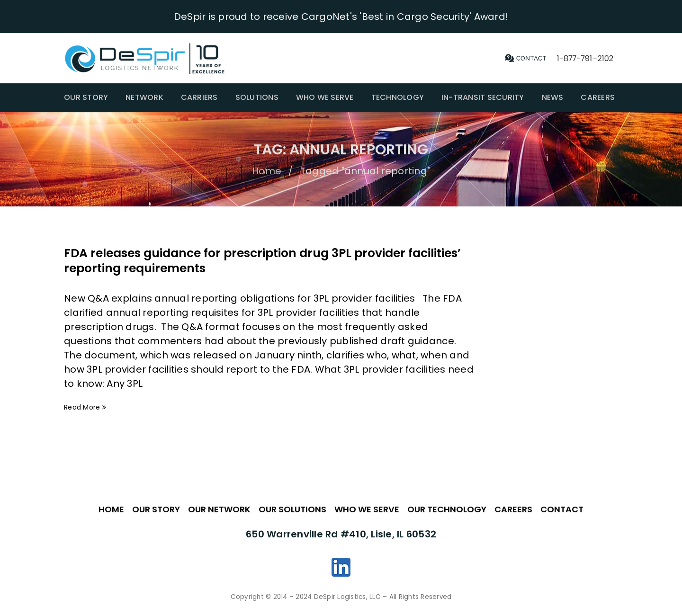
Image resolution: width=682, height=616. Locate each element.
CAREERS (513, 509)
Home (267, 171)
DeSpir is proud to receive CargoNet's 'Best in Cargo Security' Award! (341, 17)
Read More (82, 407)
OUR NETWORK (219, 509)
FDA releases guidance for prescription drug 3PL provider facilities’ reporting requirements (262, 261)
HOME (111, 509)
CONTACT (562, 509)
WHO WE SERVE (367, 509)
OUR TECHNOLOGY (447, 509)
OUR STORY (156, 509)
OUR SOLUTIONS (292, 509)
